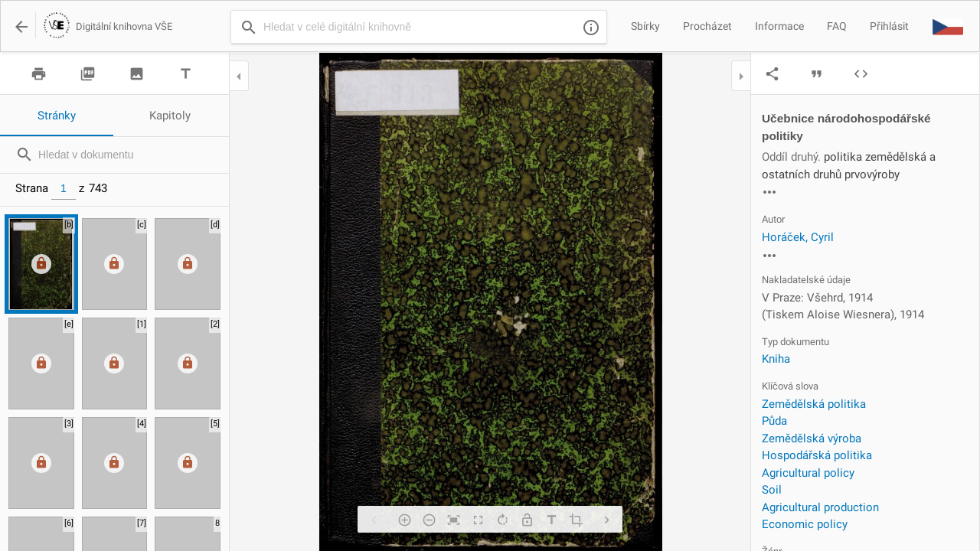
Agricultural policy (808, 473)
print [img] (39, 74)
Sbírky (645, 26)
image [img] (137, 74)
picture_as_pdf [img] (88, 74)
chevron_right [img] (606, 520)
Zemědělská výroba (812, 439)
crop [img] (576, 520)
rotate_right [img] (502, 520)
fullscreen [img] (478, 520)
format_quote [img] (817, 74)
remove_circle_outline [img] (429, 520)
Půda (774, 421)
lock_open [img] (527, 520)
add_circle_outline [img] (404, 520)
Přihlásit (889, 26)
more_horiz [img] (769, 192)
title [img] (186, 74)
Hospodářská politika (817, 455)
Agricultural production (820, 507)
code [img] (861, 74)
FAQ (837, 26)
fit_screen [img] (453, 520)
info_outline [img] (591, 28)
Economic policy (805, 524)
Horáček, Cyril (798, 237)
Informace (779, 26)
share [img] (772, 74)
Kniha (776, 359)
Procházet (707, 26)
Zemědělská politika (814, 404)
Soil (772, 490)
